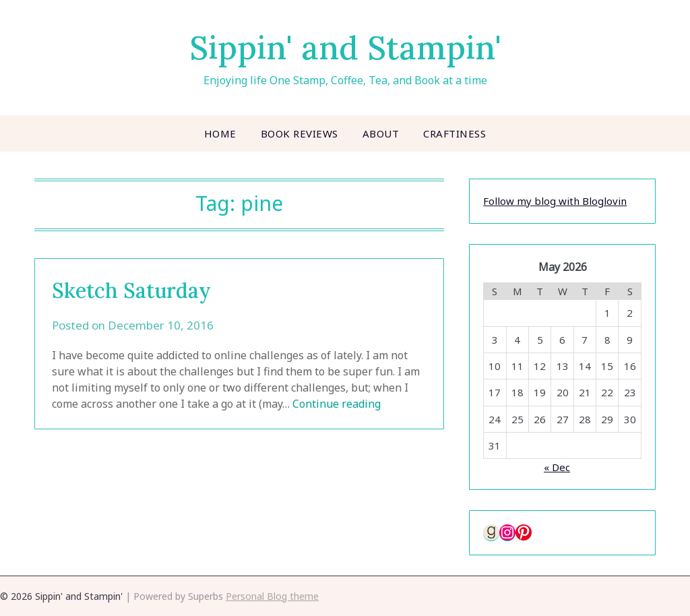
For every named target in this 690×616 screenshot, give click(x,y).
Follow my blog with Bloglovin (555, 201)
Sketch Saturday (131, 290)
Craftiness (454, 133)
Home (220, 133)
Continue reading (337, 404)
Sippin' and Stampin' (345, 48)
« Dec (557, 467)
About (381, 133)
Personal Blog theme (272, 596)
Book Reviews (300, 133)
